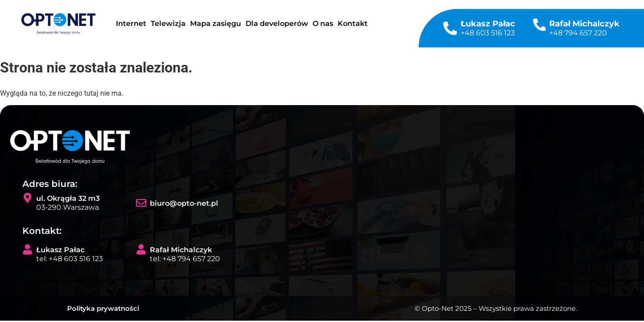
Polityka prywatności (103, 308)
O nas (323, 23)
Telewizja (168, 23)
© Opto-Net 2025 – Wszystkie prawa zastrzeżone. (496, 308)
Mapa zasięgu (216, 23)
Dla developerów (277, 23)
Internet (131, 23)
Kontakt (353, 23)
